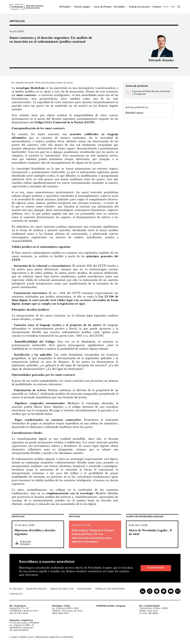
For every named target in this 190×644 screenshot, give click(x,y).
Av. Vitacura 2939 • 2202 (65, 608)
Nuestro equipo (82, 7)
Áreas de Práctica (103, 7)
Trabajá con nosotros (140, 7)
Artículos (18, 517)
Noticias (74, 517)
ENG (166, 7)
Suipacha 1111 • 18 (19, 608)
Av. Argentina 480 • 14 (22, 625)
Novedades (119, 7)
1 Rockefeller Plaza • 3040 (154, 608)
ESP (173, 7)
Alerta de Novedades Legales (145, 517)
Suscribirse (156, 568)
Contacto (157, 7)
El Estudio (65, 7)
